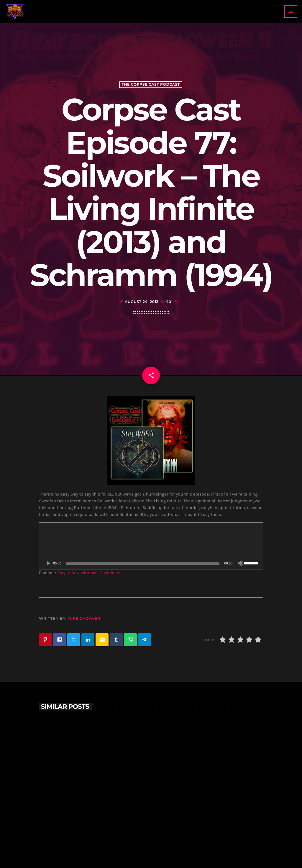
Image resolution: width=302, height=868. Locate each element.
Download (109, 573)
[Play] (48, 563)
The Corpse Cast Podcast (151, 85)
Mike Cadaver (84, 619)
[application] (151, 546)
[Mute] (241, 563)
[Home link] (15, 11)
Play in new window (77, 573)
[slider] (143, 563)
